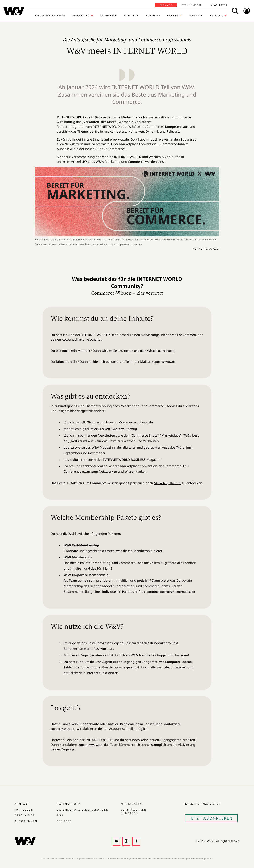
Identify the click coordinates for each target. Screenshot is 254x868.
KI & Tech (131, 16)
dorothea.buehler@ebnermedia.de (171, 592)
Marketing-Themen (167, 483)
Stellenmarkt (192, 5)
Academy (153, 16)
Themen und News (101, 422)
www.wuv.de (119, 139)
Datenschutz (69, 804)
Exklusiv (217, 16)
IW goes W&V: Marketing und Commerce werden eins (123, 162)
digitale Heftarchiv (83, 460)
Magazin (196, 16)
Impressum (24, 810)
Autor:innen (26, 821)
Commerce (109, 16)
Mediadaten (132, 804)
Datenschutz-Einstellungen (83, 810)
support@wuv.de (164, 362)
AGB (60, 815)
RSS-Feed (64, 821)
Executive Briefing (50, 16)
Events (173, 16)
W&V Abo (167, 5)
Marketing (81, 16)
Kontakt (22, 804)
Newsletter (219, 5)
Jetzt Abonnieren (211, 818)
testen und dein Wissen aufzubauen (149, 351)
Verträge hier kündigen (134, 811)
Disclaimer (25, 815)
